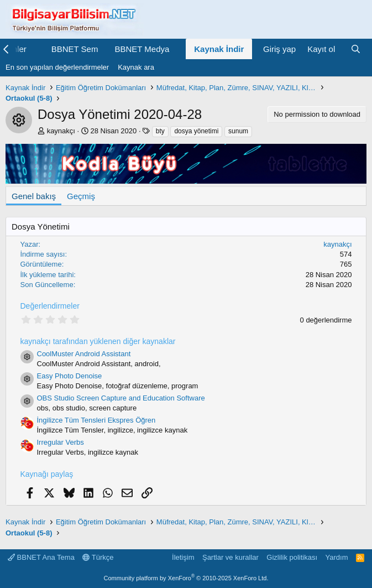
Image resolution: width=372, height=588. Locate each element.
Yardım (337, 557)
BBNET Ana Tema (41, 557)
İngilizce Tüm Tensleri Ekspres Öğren (96, 420)
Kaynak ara (136, 67)
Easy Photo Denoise (70, 376)
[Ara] (356, 49)
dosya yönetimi (196, 131)
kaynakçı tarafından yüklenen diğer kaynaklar (98, 341)
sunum (238, 131)
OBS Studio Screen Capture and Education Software (121, 398)
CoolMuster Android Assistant (84, 354)
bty (160, 131)
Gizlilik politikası (292, 557)
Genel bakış (34, 196)
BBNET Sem (75, 49)
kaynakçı (61, 131)
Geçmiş (81, 196)
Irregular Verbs (61, 442)
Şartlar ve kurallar (230, 557)
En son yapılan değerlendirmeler (57, 67)
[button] (35, 49)
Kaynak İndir (219, 49)
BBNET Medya (142, 49)
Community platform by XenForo (186, 578)
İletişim (183, 557)
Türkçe (98, 557)
